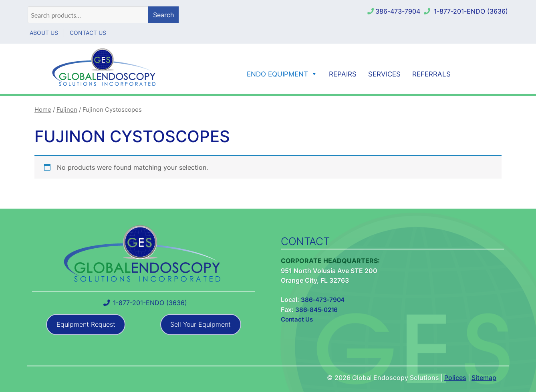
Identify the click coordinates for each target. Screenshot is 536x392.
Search (163, 15)
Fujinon (67, 110)
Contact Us (88, 33)
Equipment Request (86, 324)
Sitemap (484, 378)
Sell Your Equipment (200, 324)
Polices (455, 378)
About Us (44, 33)
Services (384, 74)
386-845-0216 (316, 310)
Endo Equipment (282, 74)
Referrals (431, 74)
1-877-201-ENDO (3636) (471, 11)
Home (43, 110)
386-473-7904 (398, 11)
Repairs (343, 74)
